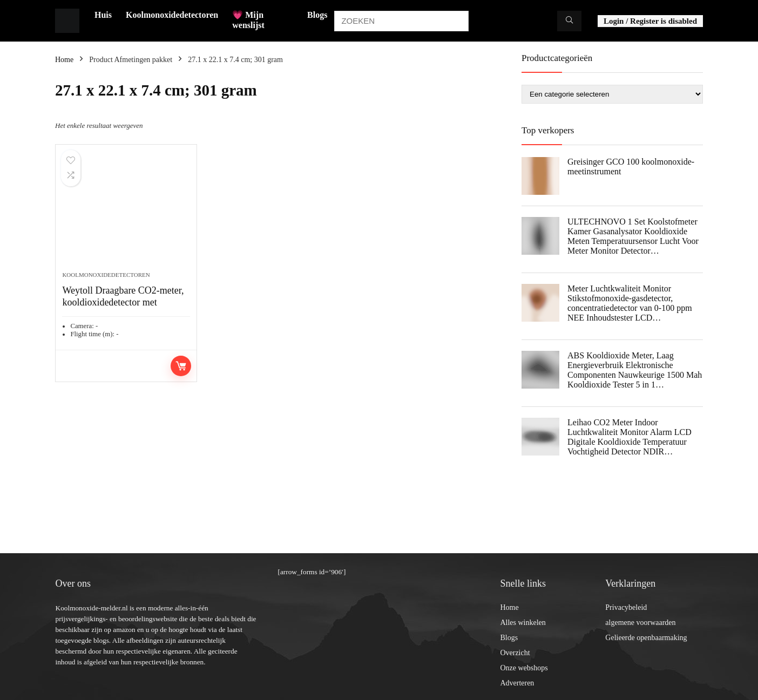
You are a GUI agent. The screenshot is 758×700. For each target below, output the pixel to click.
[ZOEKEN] (569, 21)
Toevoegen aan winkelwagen (181, 366)
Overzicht (515, 653)
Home (64, 60)
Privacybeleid (626, 607)
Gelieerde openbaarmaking (646, 638)
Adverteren (517, 683)
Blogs (317, 15)
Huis (103, 15)
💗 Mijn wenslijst (248, 20)
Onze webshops (524, 668)
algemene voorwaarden (640, 623)
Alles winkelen (523, 623)
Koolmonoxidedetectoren (172, 15)
